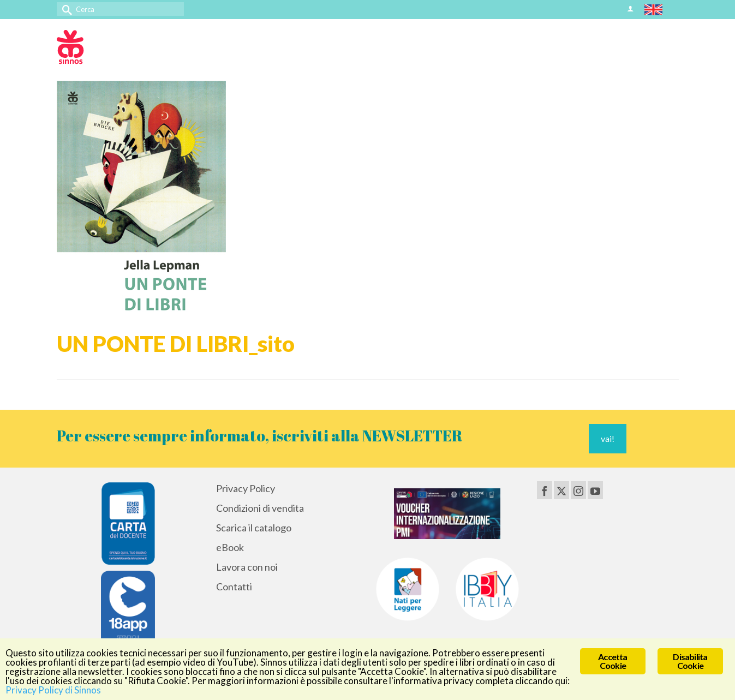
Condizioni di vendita (260, 508)
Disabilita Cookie (690, 661)
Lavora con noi (247, 567)
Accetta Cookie (612, 661)
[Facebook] (545, 490)
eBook (230, 547)
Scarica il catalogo (254, 528)
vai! (608, 438)
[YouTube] (595, 490)
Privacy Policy (246, 488)
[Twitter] (561, 490)
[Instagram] (578, 490)
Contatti (234, 587)
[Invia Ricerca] (65, 9)
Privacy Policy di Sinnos (53, 690)
